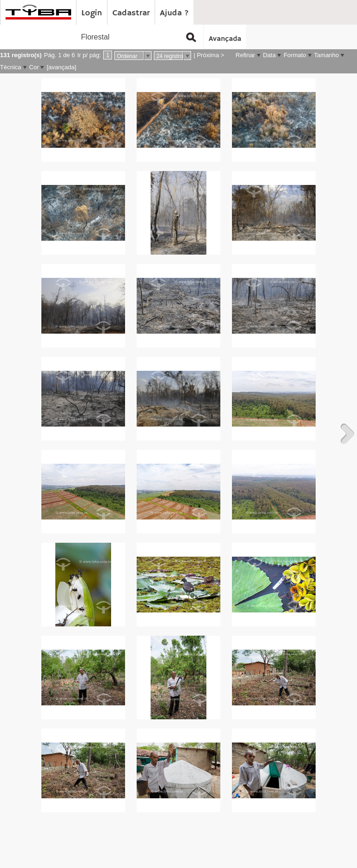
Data (269, 55)
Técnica (11, 67)
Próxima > (210, 55)
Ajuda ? (174, 13)
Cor (34, 67)
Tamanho (327, 55)
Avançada (225, 39)
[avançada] (61, 67)
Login (92, 13)
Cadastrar (131, 13)
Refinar (245, 55)
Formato (295, 55)
